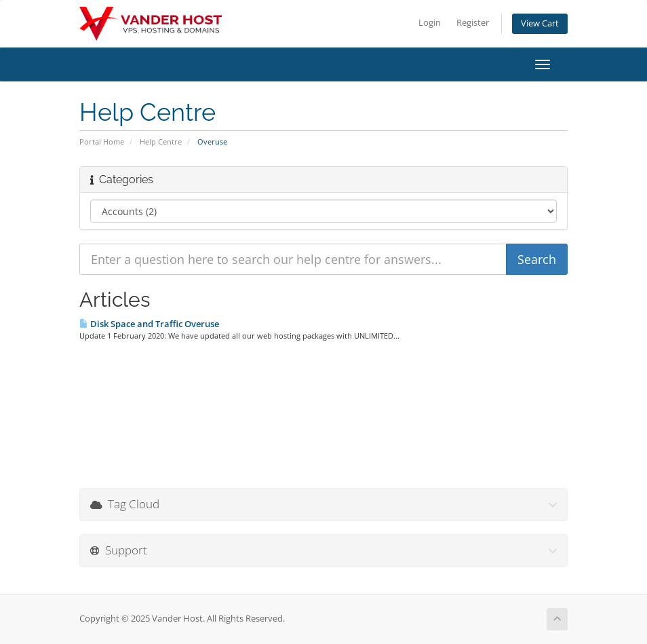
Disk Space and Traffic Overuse (149, 324)
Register (473, 23)
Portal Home (102, 141)
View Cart (540, 23)
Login (430, 23)
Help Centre (161, 141)
